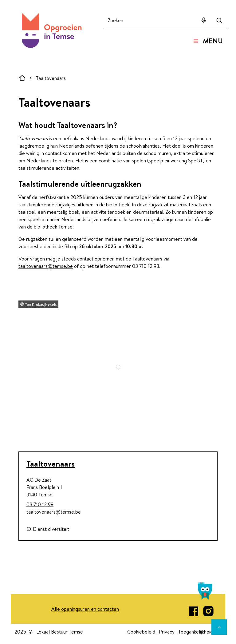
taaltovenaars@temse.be (46, 266)
